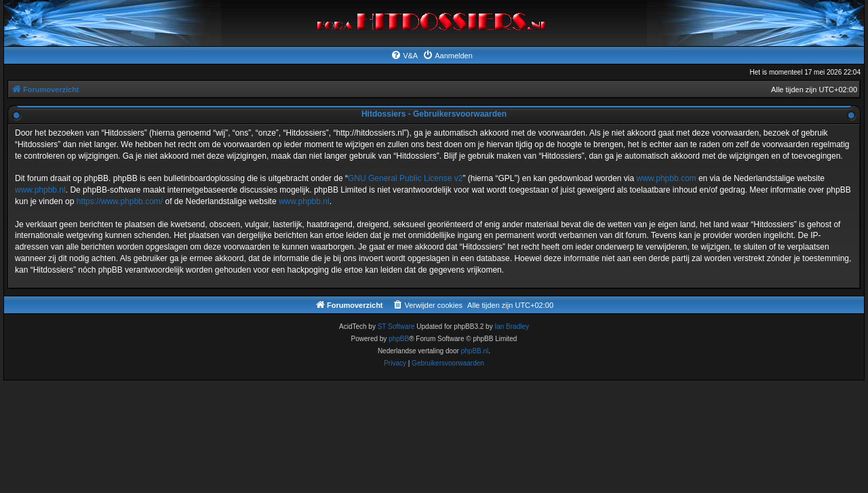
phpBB (399, 339)
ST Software (396, 327)
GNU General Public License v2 (405, 178)
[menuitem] (404, 56)
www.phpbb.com (667, 178)
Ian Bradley (512, 327)
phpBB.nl (475, 351)
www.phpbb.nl (40, 190)
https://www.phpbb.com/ (120, 201)
